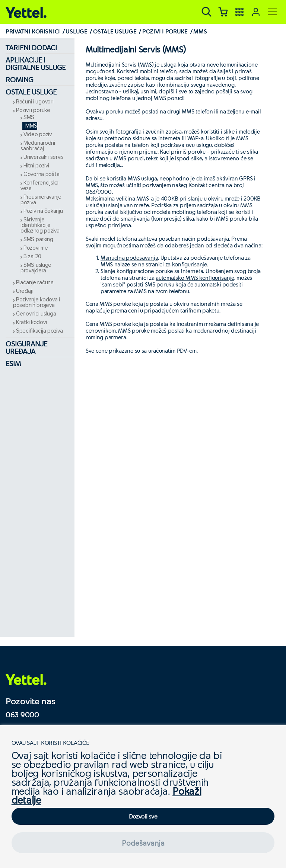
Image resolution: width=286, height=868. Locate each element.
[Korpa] (223, 12)
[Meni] (272, 12)
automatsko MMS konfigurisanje (195, 278)
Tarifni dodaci (31, 47)
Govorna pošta (41, 174)
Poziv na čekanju (43, 211)
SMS (29, 117)
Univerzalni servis (44, 157)
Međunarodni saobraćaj (38, 146)
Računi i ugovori (35, 102)
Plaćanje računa (35, 283)
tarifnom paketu (200, 310)
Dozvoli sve (143, 816)
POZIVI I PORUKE (166, 31)
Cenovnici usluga (36, 314)
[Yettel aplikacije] (239, 12)
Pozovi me (36, 248)
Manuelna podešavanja (129, 257)
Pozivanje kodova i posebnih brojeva (36, 302)
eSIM (13, 363)
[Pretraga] (207, 12)
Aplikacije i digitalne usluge (36, 63)
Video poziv (38, 134)
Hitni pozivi (36, 166)
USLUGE (77, 31)
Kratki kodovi (31, 322)
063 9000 (22, 714)
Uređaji (24, 291)
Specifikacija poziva (39, 331)
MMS (31, 126)
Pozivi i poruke (33, 110)
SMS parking (38, 239)
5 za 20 (32, 257)
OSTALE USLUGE (115, 31)
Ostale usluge (31, 92)
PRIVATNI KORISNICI (34, 31)
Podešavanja (143, 843)
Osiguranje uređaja (26, 347)
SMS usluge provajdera (36, 268)
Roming (19, 79)
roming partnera (106, 337)
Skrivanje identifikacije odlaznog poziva (40, 225)
